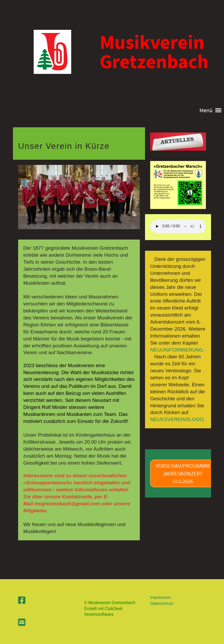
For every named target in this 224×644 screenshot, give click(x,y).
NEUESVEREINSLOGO (177, 419)
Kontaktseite (77, 497)
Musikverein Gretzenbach (154, 52)
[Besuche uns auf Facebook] (22, 600)
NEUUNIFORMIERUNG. (177, 350)
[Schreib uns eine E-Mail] (22, 622)
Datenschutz (162, 603)
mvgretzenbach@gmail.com (67, 504)
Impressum (160, 597)
